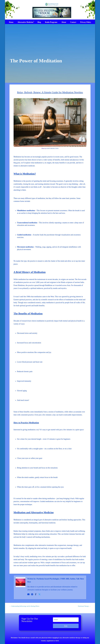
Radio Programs (51, 22)
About (64, 22)
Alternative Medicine (25, 22)
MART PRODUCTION (52, 148)
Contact (73, 22)
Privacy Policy (86, 22)
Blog (39, 22)
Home (11, 22)
